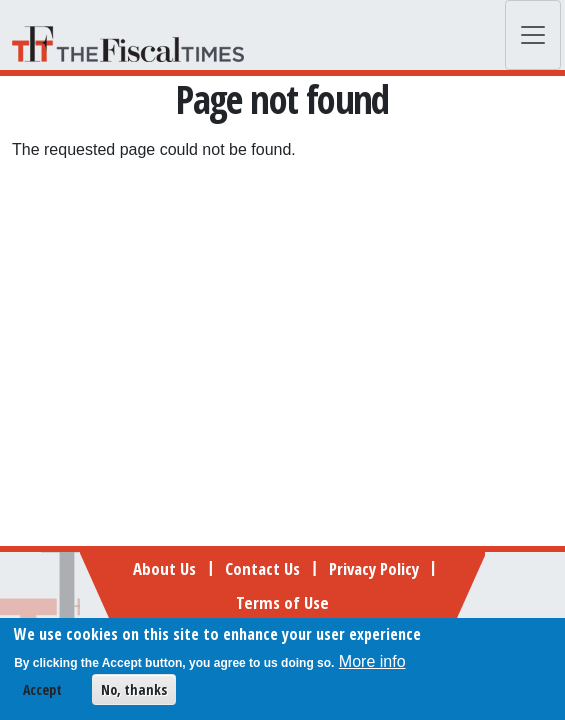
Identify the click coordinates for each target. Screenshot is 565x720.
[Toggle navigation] (533, 35)
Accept (42, 693)
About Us (164, 568)
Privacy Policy (374, 568)
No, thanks (134, 693)
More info (372, 665)
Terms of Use (282, 602)
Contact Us (262, 568)
